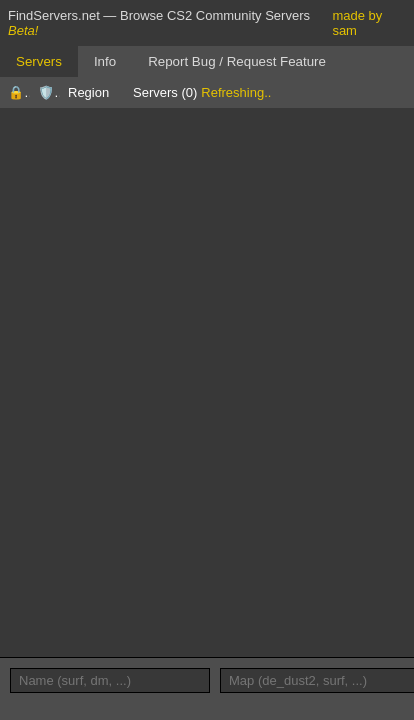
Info (105, 61)
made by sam (357, 23)
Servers (39, 61)
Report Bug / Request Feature (237, 61)
